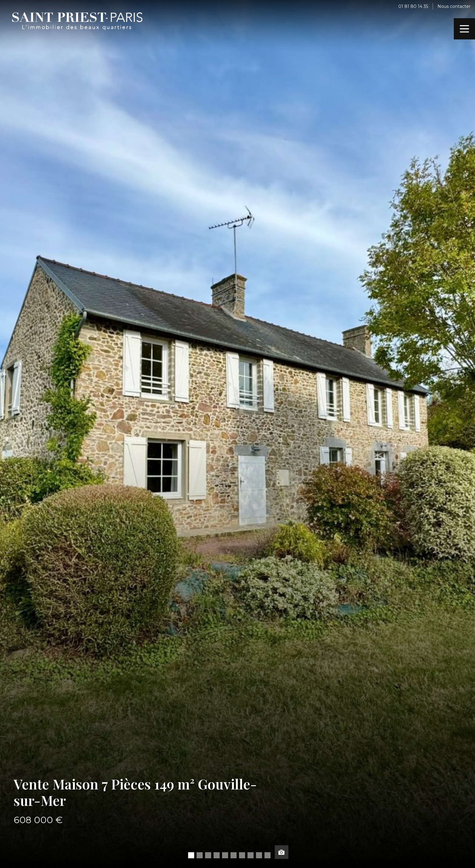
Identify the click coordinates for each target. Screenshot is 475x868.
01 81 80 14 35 (413, 6)
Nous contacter (454, 6)
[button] (191, 855)
